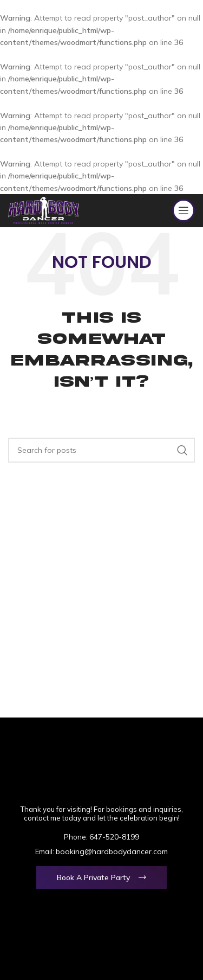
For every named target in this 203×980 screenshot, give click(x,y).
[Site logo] (44, 210)
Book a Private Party (93, 877)
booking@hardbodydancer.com (112, 851)
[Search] (101, 450)
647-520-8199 (114, 837)
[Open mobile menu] (184, 210)
